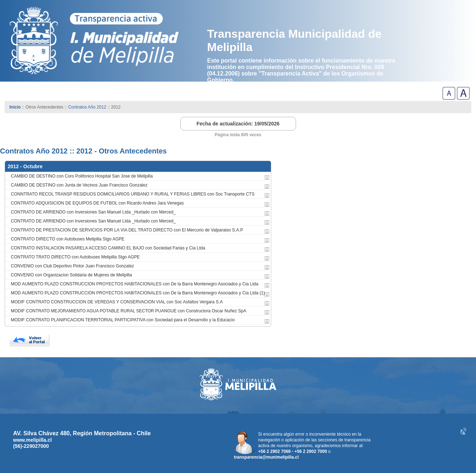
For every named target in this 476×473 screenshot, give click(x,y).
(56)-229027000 (31, 446)
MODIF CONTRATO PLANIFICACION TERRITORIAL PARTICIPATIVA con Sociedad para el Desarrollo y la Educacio (123, 320)
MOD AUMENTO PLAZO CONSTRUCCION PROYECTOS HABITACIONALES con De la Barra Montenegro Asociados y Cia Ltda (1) (138, 293)
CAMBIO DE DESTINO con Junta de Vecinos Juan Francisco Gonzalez (79, 185)
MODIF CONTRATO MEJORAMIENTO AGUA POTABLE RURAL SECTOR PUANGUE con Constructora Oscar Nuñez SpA (128, 311)
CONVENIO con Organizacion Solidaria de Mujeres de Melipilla (71, 275)
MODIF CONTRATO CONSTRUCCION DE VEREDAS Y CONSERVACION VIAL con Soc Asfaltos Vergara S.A (117, 302)
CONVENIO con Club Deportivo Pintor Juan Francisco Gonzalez (72, 266)
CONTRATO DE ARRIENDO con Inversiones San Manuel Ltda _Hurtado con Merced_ (93, 212)
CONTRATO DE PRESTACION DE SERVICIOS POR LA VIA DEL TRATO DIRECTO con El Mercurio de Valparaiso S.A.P (127, 230)
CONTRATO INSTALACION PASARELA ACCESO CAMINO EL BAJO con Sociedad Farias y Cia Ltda (108, 248)
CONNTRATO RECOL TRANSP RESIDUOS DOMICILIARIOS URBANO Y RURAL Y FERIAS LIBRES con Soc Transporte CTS (133, 194)
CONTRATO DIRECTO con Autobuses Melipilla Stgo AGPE (68, 239)
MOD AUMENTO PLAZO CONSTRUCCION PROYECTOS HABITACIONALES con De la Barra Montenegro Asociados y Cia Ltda (135, 284)
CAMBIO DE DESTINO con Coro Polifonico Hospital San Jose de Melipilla (82, 176)
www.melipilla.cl (33, 440)
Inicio (15, 107)
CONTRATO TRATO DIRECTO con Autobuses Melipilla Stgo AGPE (75, 257)
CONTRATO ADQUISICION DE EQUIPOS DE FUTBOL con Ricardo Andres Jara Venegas (97, 203)
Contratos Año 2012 (87, 107)
